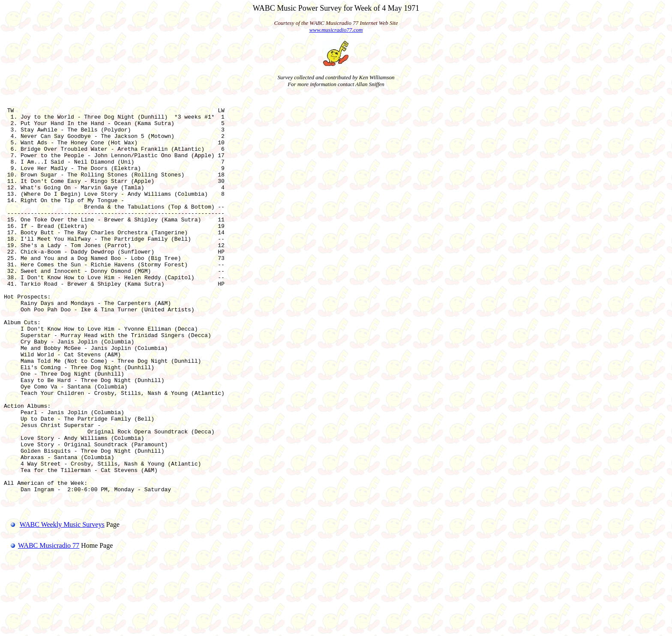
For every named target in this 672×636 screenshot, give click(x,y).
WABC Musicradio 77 (42, 625)
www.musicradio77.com (336, 30)
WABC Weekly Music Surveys (62, 604)
